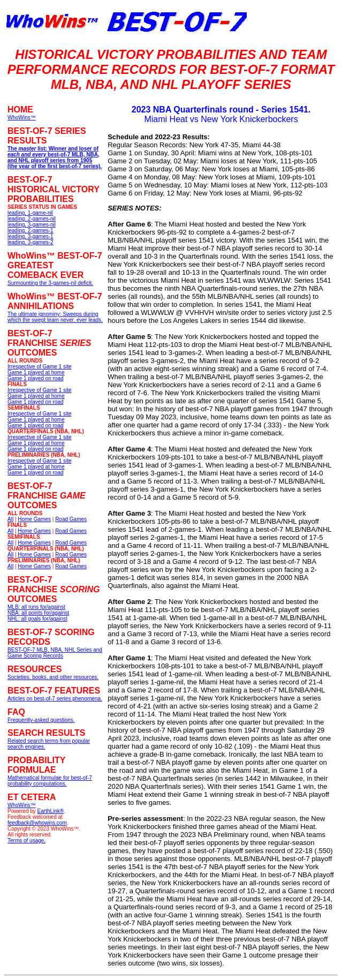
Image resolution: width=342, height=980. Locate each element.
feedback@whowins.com (37, 823)
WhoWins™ (22, 805)
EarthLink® (51, 811)
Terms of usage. (26, 840)
